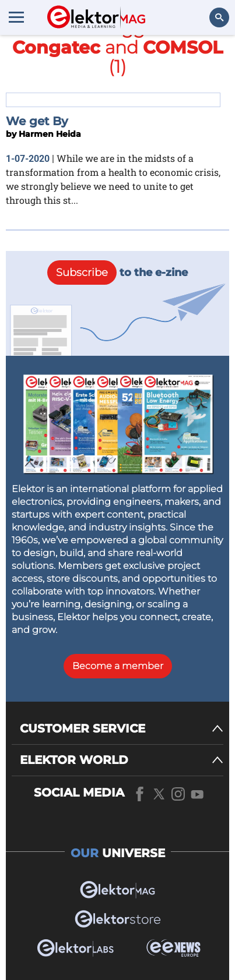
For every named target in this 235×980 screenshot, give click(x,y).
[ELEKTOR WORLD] (122, 760)
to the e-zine (117, 273)
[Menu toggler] (16, 17)
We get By (37, 121)
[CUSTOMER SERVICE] (122, 729)
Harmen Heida (50, 134)
